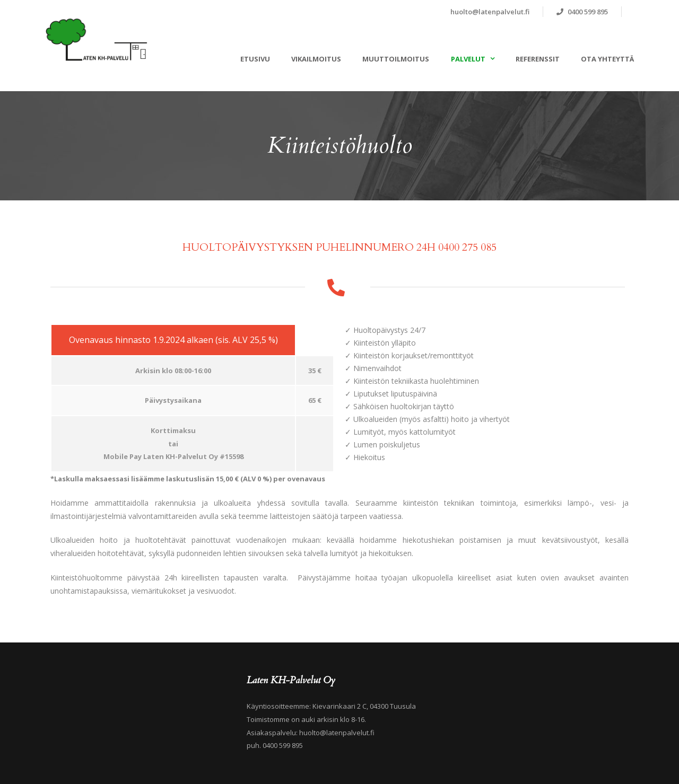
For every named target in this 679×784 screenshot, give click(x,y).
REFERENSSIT (538, 59)
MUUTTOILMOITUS (396, 59)
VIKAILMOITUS (316, 59)
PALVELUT (468, 59)
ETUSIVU (255, 59)
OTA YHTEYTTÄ (607, 59)
